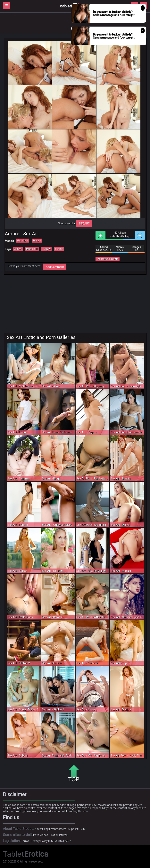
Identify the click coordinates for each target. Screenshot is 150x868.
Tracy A (37, 241)
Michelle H (22, 241)
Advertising (42, 829)
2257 (68, 841)
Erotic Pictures (59, 835)
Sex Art (84, 224)
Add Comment (55, 267)
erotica (59, 249)
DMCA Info (56, 841)
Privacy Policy (39, 841)
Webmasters (58, 829)
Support (73, 829)
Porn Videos (41, 835)
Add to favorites (108, 259)
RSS (82, 829)
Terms (25, 841)
